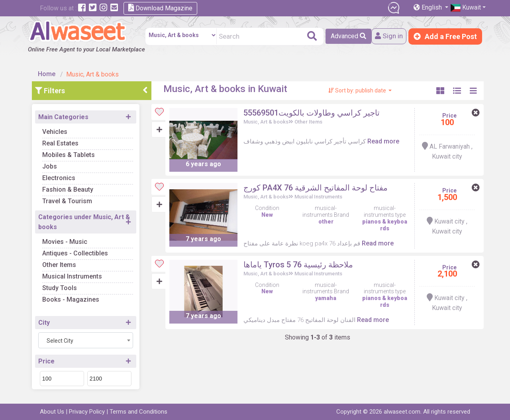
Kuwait (466, 8)
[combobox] (88, 339)
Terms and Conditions (138, 412)
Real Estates (62, 142)
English (429, 7)
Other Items (61, 264)
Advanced (346, 36)
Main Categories (65, 116)
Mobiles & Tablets (71, 154)
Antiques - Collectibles (77, 252)
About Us (52, 412)
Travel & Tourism (69, 200)
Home (49, 73)
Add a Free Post (445, 36)
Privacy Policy (87, 412)
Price (48, 360)
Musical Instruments (74, 275)
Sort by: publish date (358, 89)
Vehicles (57, 131)
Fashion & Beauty (70, 188)
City (46, 321)
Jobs (52, 165)
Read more (384, 140)
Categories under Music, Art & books (86, 221)
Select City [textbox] (62, 340)
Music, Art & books (267, 121)
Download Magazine (160, 8)
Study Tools (62, 287)
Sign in (388, 36)
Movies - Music (67, 240)
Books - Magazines (73, 298)
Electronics (61, 177)
